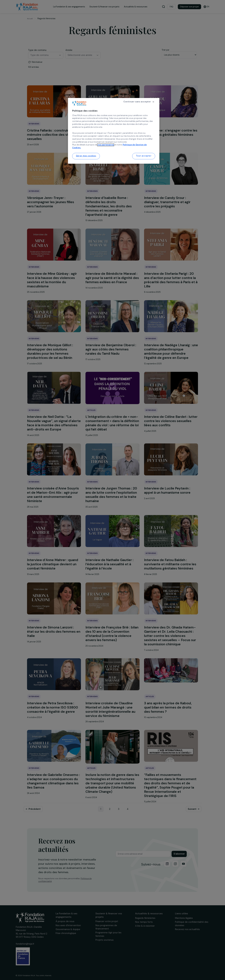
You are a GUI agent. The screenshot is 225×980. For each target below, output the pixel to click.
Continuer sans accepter (137, 102)
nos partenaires (106, 145)
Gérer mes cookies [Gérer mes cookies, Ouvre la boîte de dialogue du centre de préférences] (86, 156)
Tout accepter (144, 156)
